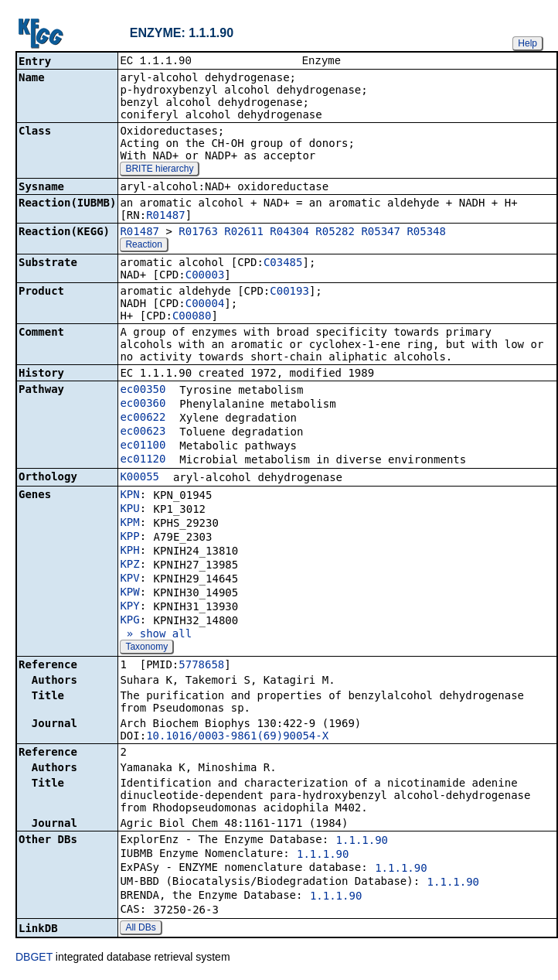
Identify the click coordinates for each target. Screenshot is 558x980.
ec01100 (143, 446)
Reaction (143, 246)
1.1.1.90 (362, 842)
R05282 (335, 233)
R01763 (198, 233)
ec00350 (143, 391)
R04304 (289, 233)
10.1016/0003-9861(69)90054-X (237, 737)
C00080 (192, 317)
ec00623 (143, 432)
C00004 (205, 305)
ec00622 (143, 418)
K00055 (139, 478)
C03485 (283, 264)
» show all (156, 635)
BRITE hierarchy (159, 170)
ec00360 (143, 405)
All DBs (140, 929)
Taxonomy (146, 648)
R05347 (381, 233)
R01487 (166, 217)
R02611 (244, 233)
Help (527, 43)
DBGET (34, 958)
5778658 (201, 666)
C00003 (205, 276)
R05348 (426, 233)
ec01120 (143, 460)
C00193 (289, 292)
